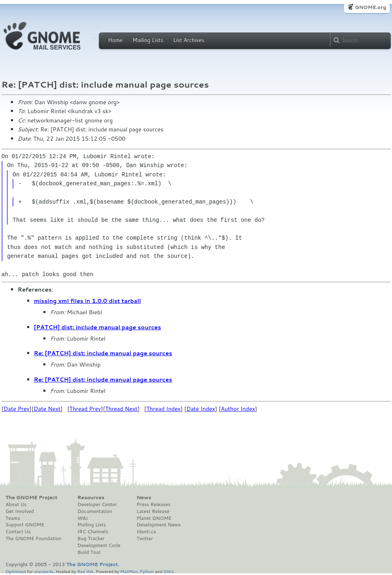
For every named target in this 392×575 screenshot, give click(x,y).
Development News (159, 525)
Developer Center (97, 504)
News (144, 498)
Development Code (99, 545)
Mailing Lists (148, 40)
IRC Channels (93, 532)
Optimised (16, 571)
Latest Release (153, 511)
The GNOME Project (32, 498)
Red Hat (85, 571)
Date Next (47, 409)
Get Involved (20, 511)
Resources (91, 498)
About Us (16, 504)
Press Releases (153, 504)
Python (147, 571)
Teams (13, 518)
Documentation (95, 511)
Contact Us (18, 532)
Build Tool (89, 552)
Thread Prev (85, 409)
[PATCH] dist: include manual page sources (98, 327)
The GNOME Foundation (34, 539)
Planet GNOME (154, 518)
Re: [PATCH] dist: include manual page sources (103, 353)
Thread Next (121, 409)
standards (44, 571)
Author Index (238, 409)
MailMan (129, 571)
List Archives (189, 40)
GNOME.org (370, 7)
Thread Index (164, 409)
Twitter (145, 539)
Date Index (201, 409)
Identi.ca (146, 532)
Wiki (82, 518)
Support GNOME (25, 525)
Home (116, 40)
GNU (168, 571)
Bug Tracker (91, 539)
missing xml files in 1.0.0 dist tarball (88, 301)
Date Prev (17, 409)
